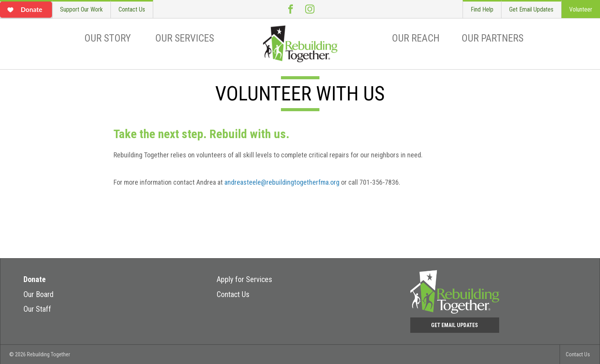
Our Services (185, 38)
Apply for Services (244, 279)
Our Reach (416, 38)
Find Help (482, 9)
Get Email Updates (531, 9)
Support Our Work (81, 9)
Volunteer (581, 9)
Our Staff (37, 309)
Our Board (38, 294)
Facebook (291, 9)
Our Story (108, 38)
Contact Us (132, 9)
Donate (35, 279)
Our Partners (492, 38)
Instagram (310, 9)
